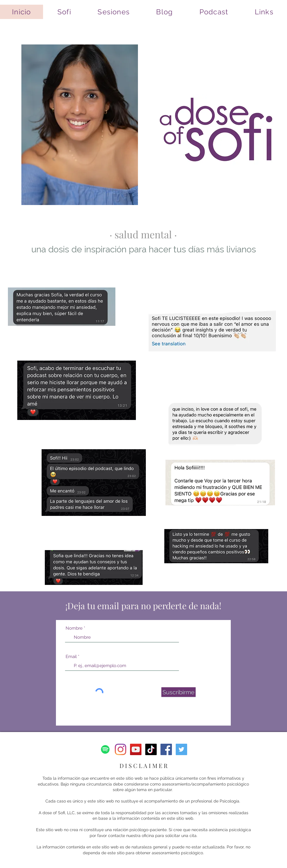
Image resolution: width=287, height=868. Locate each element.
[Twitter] (181, 749)
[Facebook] (166, 749)
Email (71, 657)
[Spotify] (105, 749)
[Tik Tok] (151, 749)
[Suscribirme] (178, 692)
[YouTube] (136, 749)
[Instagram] (121, 749)
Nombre (74, 628)
